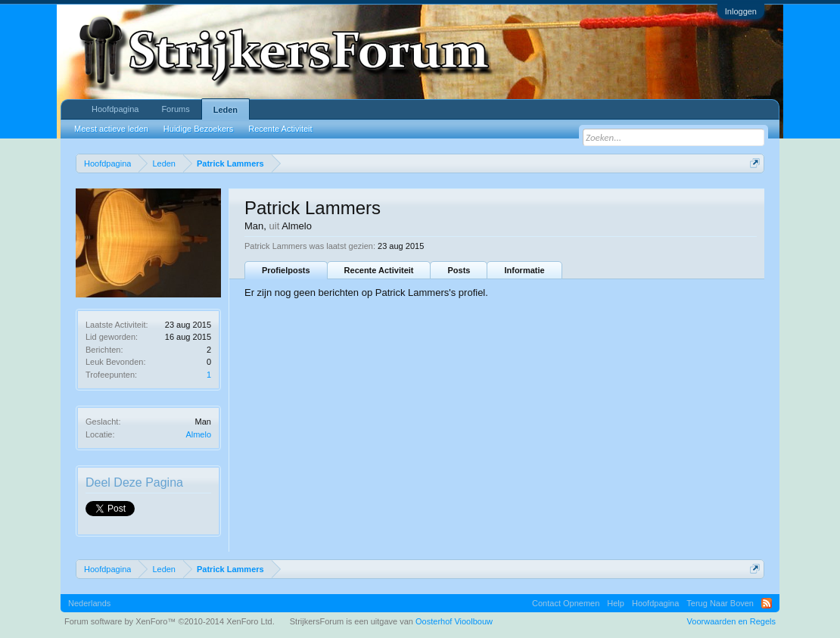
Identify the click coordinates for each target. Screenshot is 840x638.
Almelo (198, 434)
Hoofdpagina (115, 109)
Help (616, 603)
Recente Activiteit (379, 270)
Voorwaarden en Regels (731, 621)
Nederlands (89, 603)
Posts (459, 270)
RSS (767, 603)
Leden (226, 110)
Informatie (524, 270)
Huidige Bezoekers (198, 129)
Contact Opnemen (566, 603)
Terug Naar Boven (720, 603)
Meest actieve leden (111, 129)
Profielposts (286, 270)
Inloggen (741, 11)
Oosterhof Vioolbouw (454, 621)
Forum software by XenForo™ (170, 621)
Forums (175, 109)
